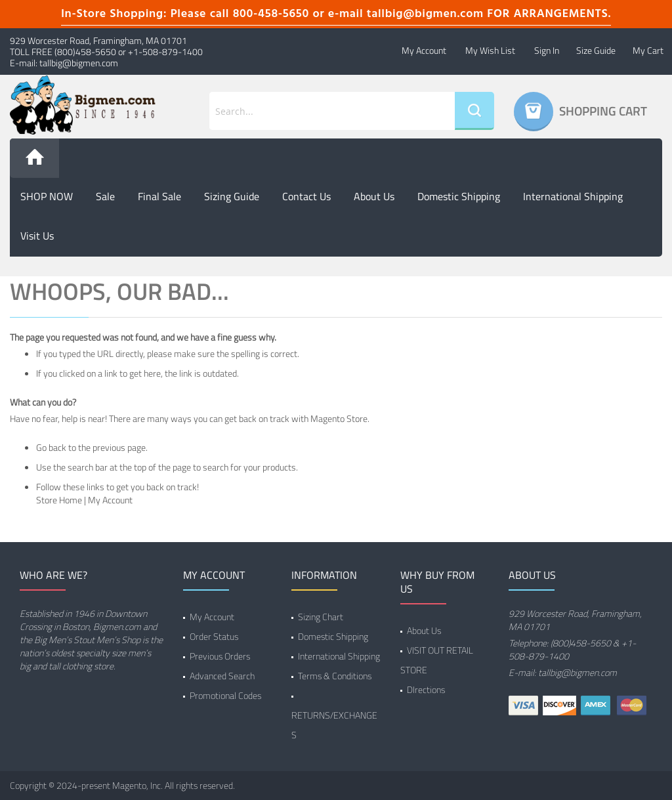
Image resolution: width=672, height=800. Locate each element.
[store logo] (84, 105)
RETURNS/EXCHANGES (334, 725)
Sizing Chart (321, 617)
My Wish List (490, 50)
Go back (51, 447)
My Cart (648, 50)
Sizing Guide (232, 196)
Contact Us (306, 196)
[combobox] (332, 111)
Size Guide (596, 50)
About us (374, 196)
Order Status (214, 636)
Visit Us (37, 236)
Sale (105, 196)
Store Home (59, 500)
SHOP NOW (47, 196)
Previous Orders (220, 656)
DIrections (426, 689)
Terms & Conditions (335, 676)
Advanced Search (222, 676)
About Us (424, 630)
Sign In (547, 50)
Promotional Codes (225, 695)
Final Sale (159, 196)
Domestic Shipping (459, 196)
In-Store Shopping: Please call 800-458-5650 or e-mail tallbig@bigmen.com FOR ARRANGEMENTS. (336, 14)
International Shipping (573, 196)
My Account (424, 50)
